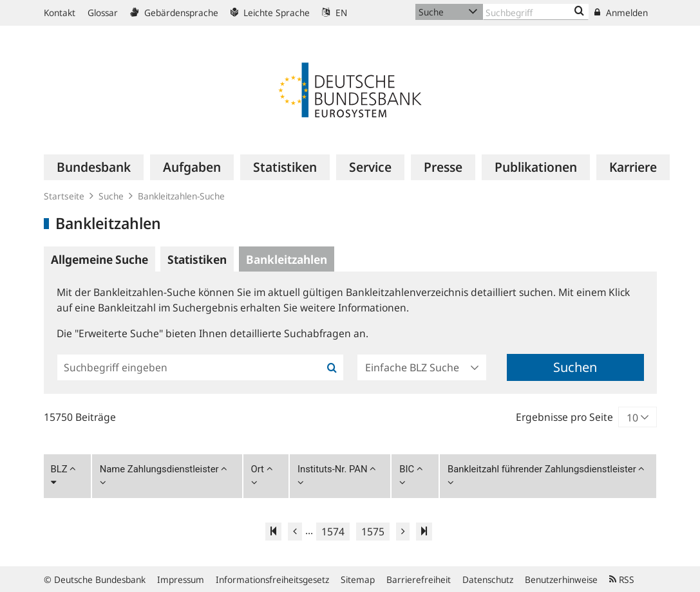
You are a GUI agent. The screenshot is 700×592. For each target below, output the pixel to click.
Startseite (64, 196)
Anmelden (621, 13)
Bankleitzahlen (287, 259)
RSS (622, 579)
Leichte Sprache (270, 13)
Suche (111, 196)
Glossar (103, 13)
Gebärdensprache (174, 13)
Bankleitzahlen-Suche (181, 196)
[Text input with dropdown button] (536, 12)
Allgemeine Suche (99, 259)
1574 (333, 532)
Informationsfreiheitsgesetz (272, 579)
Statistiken (197, 259)
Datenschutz (488, 579)
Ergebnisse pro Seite (564, 417)
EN (335, 13)
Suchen (575, 367)
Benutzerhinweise (561, 579)
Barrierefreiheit (419, 579)
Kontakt (60, 13)
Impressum (181, 579)
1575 (373, 532)
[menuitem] (94, 167)
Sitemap (358, 579)
